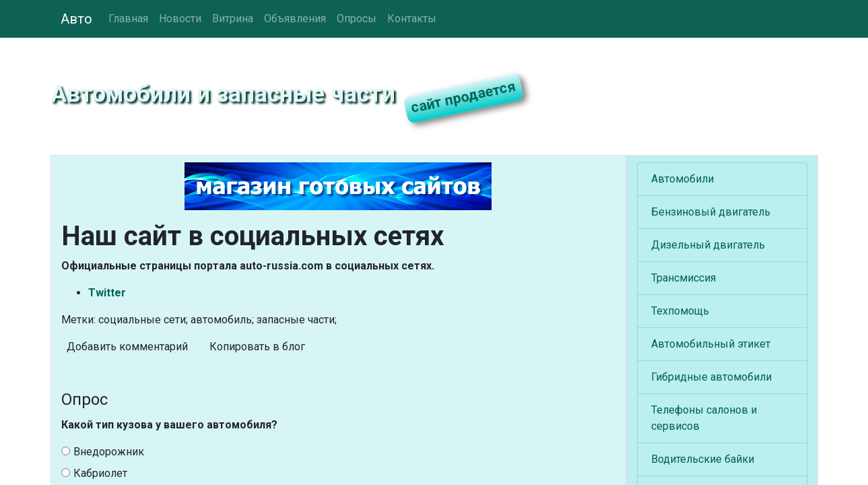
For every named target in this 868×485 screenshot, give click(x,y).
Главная (128, 19)
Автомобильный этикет (711, 344)
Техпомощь (680, 311)
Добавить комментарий (127, 347)
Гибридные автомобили (711, 377)
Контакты (412, 19)
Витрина (233, 19)
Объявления (295, 19)
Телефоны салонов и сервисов (704, 418)
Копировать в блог (257, 347)
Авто (76, 19)
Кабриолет (94, 473)
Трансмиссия (683, 278)
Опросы (357, 19)
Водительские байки (703, 459)
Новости (180, 19)
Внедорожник (103, 452)
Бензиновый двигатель (711, 212)
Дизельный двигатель (708, 245)
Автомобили (682, 179)
